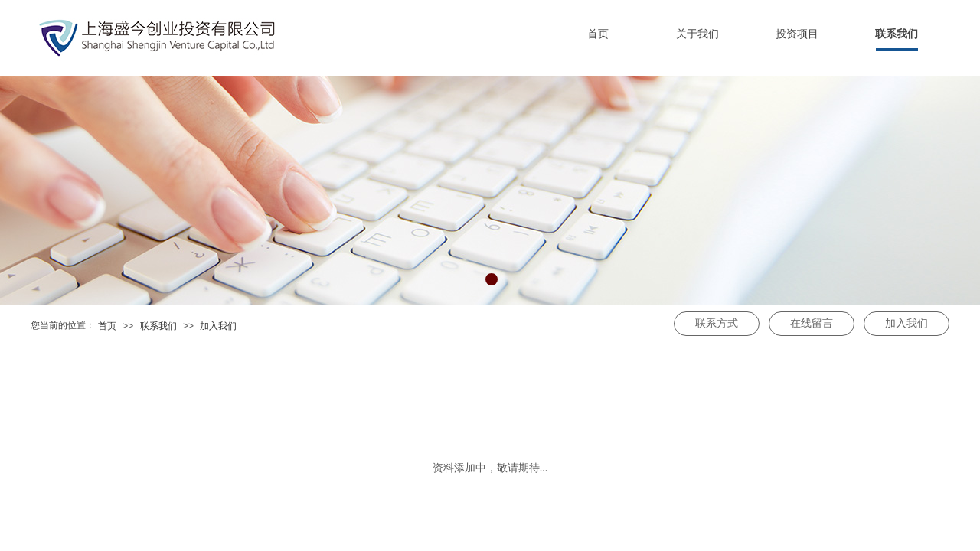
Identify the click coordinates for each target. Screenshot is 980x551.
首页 (598, 34)
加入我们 (218, 326)
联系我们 (897, 34)
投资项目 (797, 34)
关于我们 (697, 34)
